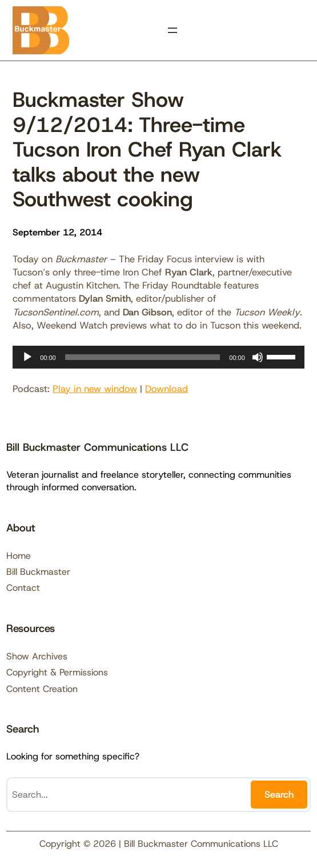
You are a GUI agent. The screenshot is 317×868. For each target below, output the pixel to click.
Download (166, 389)
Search (279, 794)
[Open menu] (172, 30)
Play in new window (95, 389)
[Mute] (258, 357)
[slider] (143, 357)
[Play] (27, 357)
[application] (158, 357)
